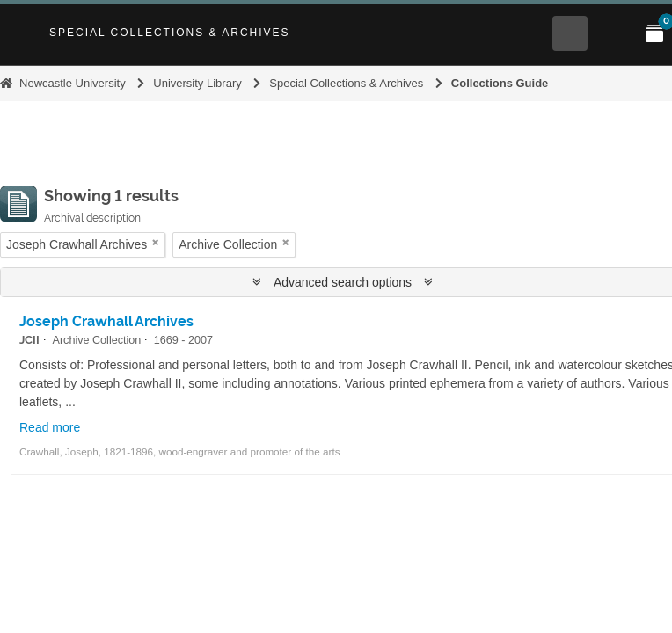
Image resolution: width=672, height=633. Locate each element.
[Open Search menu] (570, 33)
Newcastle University (73, 83)
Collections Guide (500, 83)
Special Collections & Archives (170, 33)
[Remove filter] (156, 242)
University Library (197, 83)
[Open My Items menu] (654, 33)
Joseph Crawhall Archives (106, 321)
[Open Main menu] (612, 33)
